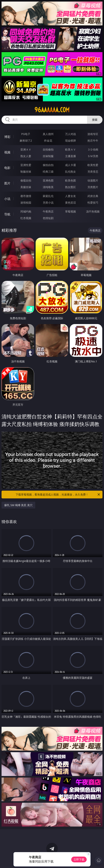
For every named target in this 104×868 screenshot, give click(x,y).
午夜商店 (48, 211)
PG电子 (26, 134)
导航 (7, 214)
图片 (7, 183)
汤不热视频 (93, 211)
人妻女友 (70, 196)
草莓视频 (70, 211)
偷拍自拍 (48, 165)
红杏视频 (26, 218)
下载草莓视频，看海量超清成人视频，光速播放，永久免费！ (58, 495)
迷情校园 (26, 203)
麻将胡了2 (26, 141)
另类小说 (48, 203)
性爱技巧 (93, 203)
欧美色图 (70, 180)
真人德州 (48, 134)
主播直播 (70, 156)
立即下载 (79, 859)
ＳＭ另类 (93, 156)
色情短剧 (48, 218)
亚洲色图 (48, 180)
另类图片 (93, 187)
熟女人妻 (26, 156)
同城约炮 (26, 211)
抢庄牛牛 (93, 141)
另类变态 (93, 172)
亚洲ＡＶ (26, 149)
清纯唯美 (48, 187)
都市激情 (26, 196)
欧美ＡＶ (70, 149)
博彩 (7, 137)
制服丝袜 (26, 172)
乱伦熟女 (70, 172)
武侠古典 (93, 196)
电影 (7, 168)
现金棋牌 (70, 141)
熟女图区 (70, 187)
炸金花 (48, 141)
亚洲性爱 (26, 165)
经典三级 (48, 172)
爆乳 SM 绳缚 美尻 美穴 (18, 505)
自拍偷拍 (48, 149)
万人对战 (70, 134)
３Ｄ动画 (93, 149)
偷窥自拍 (26, 180)
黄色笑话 (70, 203)
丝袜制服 (48, 156)
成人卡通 (70, 165)
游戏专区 (93, 134)
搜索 (95, 120)
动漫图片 (93, 180)
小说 (7, 199)
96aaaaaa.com (52, 110)
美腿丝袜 (26, 187)
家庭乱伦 (48, 196)
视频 (7, 152)
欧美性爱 (93, 165)
